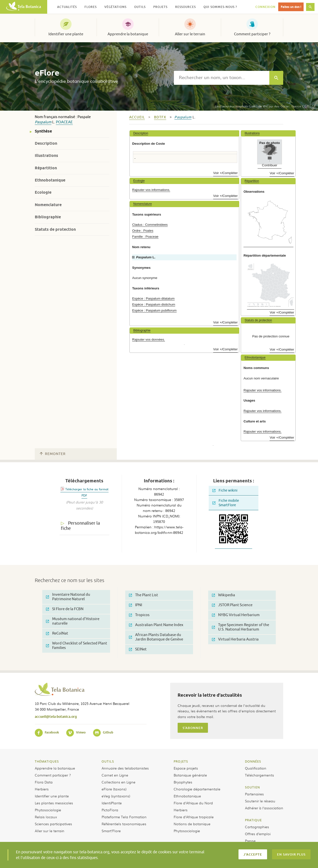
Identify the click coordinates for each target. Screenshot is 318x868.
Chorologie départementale (197, 789)
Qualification (256, 768)
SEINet (138, 649)
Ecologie (43, 192)
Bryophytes (183, 782)
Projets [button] (160, 7)
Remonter (53, 454)
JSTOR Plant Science (232, 605)
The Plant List (143, 595)
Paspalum (43, 122)
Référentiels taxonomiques (124, 824)
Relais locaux (46, 817)
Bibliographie (48, 217)
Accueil (137, 117)
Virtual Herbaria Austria (235, 639)
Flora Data (44, 782)
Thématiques (47, 761)
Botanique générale (190, 775)
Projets (181, 761)
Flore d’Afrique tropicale (194, 817)
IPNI (136, 605)
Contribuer (270, 165)
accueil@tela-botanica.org (56, 716)
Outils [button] (140, 7)
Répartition (46, 168)
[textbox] (222, 78)
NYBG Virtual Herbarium (236, 615)
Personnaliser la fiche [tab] (80, 526)
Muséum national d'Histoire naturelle (73, 621)
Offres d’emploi (258, 834)
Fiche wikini (225, 490)
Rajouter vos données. (149, 340)
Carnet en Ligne (115, 775)
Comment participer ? (252, 34)
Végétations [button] (115, 7)
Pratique (253, 820)
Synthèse (43, 131)
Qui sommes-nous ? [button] (220, 7)
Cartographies (257, 827)
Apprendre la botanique (128, 34)
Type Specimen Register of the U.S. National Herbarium (240, 627)
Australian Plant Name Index (156, 625)
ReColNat (57, 633)
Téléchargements (259, 775)
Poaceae (64, 122)
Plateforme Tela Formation (124, 817)
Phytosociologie (48, 810)
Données (253, 761)
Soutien (252, 787)
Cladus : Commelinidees (150, 225)
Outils (108, 761)
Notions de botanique (192, 824)
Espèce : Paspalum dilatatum (153, 298)
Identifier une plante (66, 34)
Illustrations (46, 156)
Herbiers (42, 789)
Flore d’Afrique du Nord (193, 803)
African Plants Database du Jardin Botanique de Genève (156, 637)
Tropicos (139, 615)
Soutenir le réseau (260, 801)
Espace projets (186, 768)
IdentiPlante (112, 803)
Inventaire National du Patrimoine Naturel (68, 597)
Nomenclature (48, 205)
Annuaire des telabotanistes (125, 768)
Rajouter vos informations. (151, 190)
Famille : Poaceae (145, 237)
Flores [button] (91, 7)
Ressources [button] (185, 7)
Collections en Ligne (119, 782)
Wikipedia (223, 595)
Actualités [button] (67, 7)
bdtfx (160, 117)
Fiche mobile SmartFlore (226, 503)
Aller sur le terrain (190, 34)
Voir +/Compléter (225, 173)
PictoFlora (110, 810)
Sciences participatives (53, 824)
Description (46, 143)
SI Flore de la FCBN (65, 609)
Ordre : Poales (143, 231)
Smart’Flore (111, 831)
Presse (250, 841)
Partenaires (254, 794)
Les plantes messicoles (54, 803)
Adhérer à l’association (264, 808)
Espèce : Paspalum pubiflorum (154, 310)
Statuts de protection (55, 229)
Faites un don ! (291, 7)
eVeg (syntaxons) (116, 796)
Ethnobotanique (50, 180)
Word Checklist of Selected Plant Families (77, 646)
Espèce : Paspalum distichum (154, 304)
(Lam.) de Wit (241, 106)
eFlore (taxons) (114, 789)
